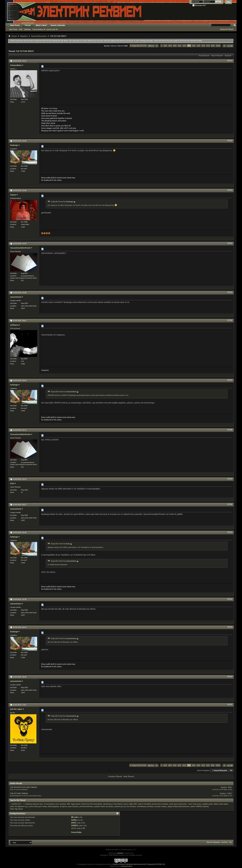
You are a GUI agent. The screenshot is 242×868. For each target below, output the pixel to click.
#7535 (230, 292)
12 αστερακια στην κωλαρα (55, 804)
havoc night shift (130, 804)
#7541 (230, 532)
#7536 (230, 320)
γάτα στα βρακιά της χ (19, 806)
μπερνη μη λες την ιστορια (125, 806)
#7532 (230, 141)
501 (179, 46)
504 (194, 46)
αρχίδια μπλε (208, 804)
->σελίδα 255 (16, 804)
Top (231, 771)
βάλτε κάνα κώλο (221, 804)
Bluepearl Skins (127, 866)
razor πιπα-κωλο (195, 804)
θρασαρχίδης (54, 806)
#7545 (230, 705)
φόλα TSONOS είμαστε (200, 806)
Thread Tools (203, 56)
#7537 (230, 380)
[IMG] (74, 823)
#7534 (230, 243)
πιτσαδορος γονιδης (145, 806)
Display (227, 56)
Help (228, 2)
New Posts (15, 25)
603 (213, 46)
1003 (218, 46)
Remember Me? (199, 5)
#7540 (230, 504)
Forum (28, 25)
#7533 (230, 190)
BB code (74, 817)
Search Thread (216, 56)
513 (203, 46)
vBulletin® (121, 853)
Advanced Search (227, 29)
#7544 (230, 677)
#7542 (230, 599)
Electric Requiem (213, 842)
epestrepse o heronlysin (113, 804)
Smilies (74, 820)
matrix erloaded (144, 804)
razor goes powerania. (178, 804)
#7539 (230, 479)
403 (165, 46)
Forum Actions (38, 29)
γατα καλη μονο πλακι (38, 806)
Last (230, 46)
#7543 (230, 627)
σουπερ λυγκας (160, 806)
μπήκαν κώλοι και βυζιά (104, 806)
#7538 (230, 430)
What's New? (42, 25)
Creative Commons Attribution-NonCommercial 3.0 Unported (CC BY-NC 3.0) (139, 864)
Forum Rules (76, 832)
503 (189, 46)
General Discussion (39, 36)
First (151, 46)
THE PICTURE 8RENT (25, 51)
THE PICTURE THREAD (19, 793)
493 (175, 46)
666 (68, 804)
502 (184, 46)
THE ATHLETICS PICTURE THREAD (24, 787)
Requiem (24, 36)
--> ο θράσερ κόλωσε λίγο (32, 804)
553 (208, 46)
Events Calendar (58, 25)
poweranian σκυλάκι (160, 804)
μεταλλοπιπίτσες (86, 806)
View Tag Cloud (16, 809)
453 (170, 46)
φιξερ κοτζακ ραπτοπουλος (179, 806)
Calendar (27, 29)
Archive (225, 842)
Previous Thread (115, 776)
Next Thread (128, 776)
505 (198, 46)
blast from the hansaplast (92, 804)
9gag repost (76, 804)
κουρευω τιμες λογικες (69, 806)
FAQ (21, 29)
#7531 (230, 61)
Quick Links (51, 29)
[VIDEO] (74, 825)
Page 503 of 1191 (139, 46)
